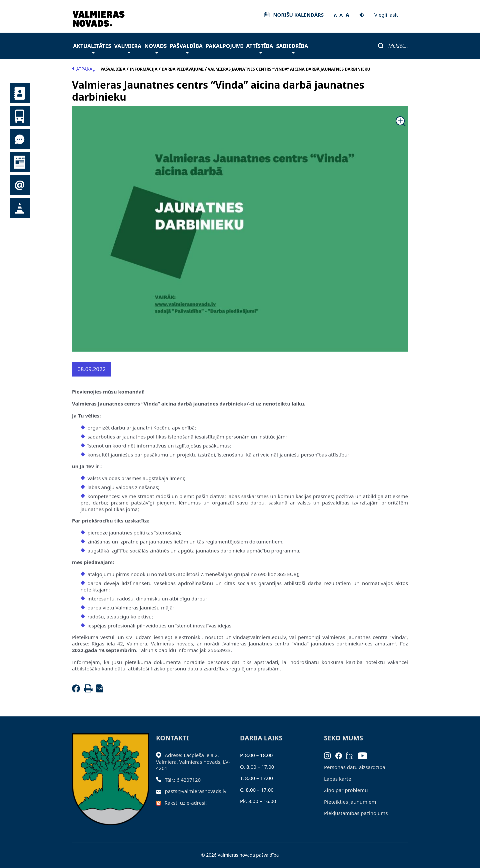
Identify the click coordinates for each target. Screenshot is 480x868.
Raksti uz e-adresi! (186, 803)
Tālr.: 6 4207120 (183, 780)
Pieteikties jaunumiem (20, 185)
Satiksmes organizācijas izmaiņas (20, 208)
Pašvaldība (186, 48)
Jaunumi (20, 162)
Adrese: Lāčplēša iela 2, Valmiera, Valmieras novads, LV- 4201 (193, 762)
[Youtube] (365, 755)
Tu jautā (20, 139)
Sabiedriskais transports (20, 116)
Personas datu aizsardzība (355, 767)
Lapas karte (338, 779)
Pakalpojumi (224, 46)
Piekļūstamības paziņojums (356, 813)
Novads (155, 48)
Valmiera (128, 48)
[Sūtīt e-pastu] (160, 791)
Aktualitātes (92, 48)
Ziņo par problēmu (346, 790)
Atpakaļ (83, 69)
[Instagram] (330, 755)
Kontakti (20, 93)
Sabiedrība (292, 48)
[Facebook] (77, 690)
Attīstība (259, 48)
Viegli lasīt (386, 15)
